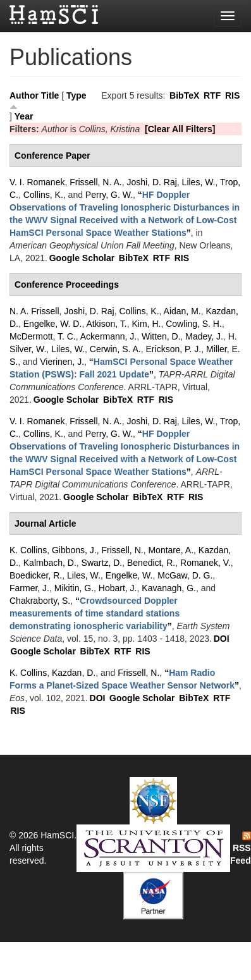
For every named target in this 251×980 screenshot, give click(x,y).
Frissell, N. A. (95, 182)
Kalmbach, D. (50, 563)
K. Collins (28, 550)
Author (24, 95)
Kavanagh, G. (169, 588)
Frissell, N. (123, 550)
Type (77, 95)
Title (50, 95)
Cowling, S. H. (194, 324)
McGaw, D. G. (185, 575)
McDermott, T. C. (43, 336)
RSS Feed (241, 848)
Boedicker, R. (36, 575)
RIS (232, 95)
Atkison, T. (106, 324)
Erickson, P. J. (174, 349)
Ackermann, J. (108, 336)
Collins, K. (43, 195)
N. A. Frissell (34, 311)
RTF (212, 95)
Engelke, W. (129, 575)
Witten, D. (161, 336)
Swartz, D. (102, 563)
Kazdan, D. (74, 673)
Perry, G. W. (109, 195)
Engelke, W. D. (53, 324)
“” (95, 613)
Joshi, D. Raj (151, 182)
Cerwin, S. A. (115, 349)
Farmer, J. (29, 588)
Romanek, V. (205, 563)
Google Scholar (82, 258)
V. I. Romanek (37, 182)
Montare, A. (171, 550)
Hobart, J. (118, 588)
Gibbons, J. (74, 550)
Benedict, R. (151, 563)
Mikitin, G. (74, 588)
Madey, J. (204, 336)
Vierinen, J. (62, 362)
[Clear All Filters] (180, 129)
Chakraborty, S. (40, 601)
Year (24, 116)
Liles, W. (199, 182)
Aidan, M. (182, 311)
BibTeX (184, 95)
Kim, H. (147, 324)
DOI (222, 639)
